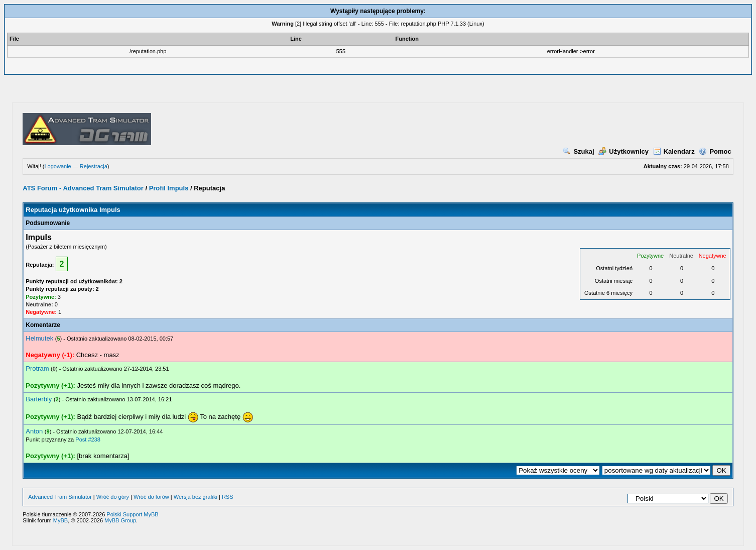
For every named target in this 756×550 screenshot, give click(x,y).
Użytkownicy (623, 151)
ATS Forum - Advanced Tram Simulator (83, 188)
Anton (34, 431)
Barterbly (39, 399)
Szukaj (578, 151)
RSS (228, 497)
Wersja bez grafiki (196, 497)
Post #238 (88, 439)
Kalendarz (674, 151)
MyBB (60, 520)
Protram (37, 368)
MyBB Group (120, 520)
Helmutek (39, 338)
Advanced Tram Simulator (60, 497)
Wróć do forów (151, 497)
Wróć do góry (113, 497)
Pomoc (715, 151)
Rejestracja (94, 166)
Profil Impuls (169, 188)
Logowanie (57, 166)
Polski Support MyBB (132, 514)
